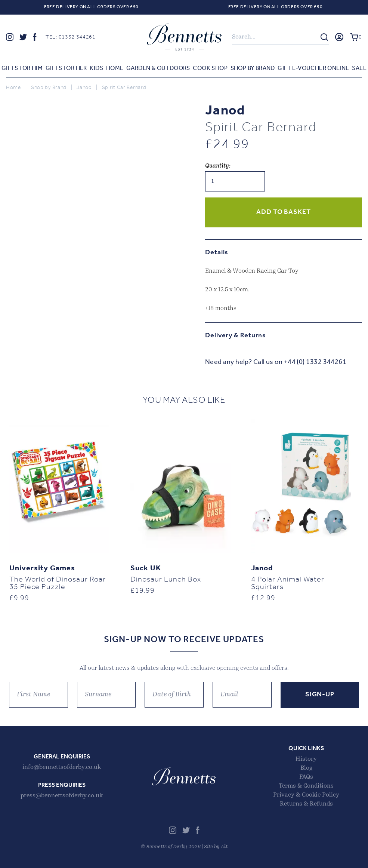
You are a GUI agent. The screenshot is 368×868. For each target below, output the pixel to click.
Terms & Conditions (306, 786)
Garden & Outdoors (158, 68)
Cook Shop (210, 68)
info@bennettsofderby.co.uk (62, 767)
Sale (359, 68)
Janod (84, 88)
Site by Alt (216, 847)
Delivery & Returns (236, 336)
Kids (96, 68)
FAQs (306, 777)
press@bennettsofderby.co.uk (62, 796)
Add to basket (284, 212)
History (306, 759)
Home (115, 68)
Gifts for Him (22, 68)
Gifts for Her (66, 68)
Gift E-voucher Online (313, 68)
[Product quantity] (235, 181)
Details (217, 253)
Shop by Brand (253, 68)
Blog (306, 768)
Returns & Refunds (306, 804)
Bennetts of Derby (184, 37)
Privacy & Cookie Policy (306, 795)
